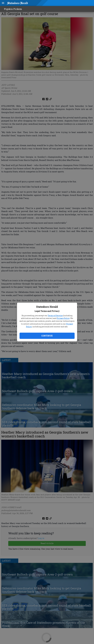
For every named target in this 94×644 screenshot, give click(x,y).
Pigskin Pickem (13, 9)
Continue (47, 336)
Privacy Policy (63, 318)
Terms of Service (55, 316)
